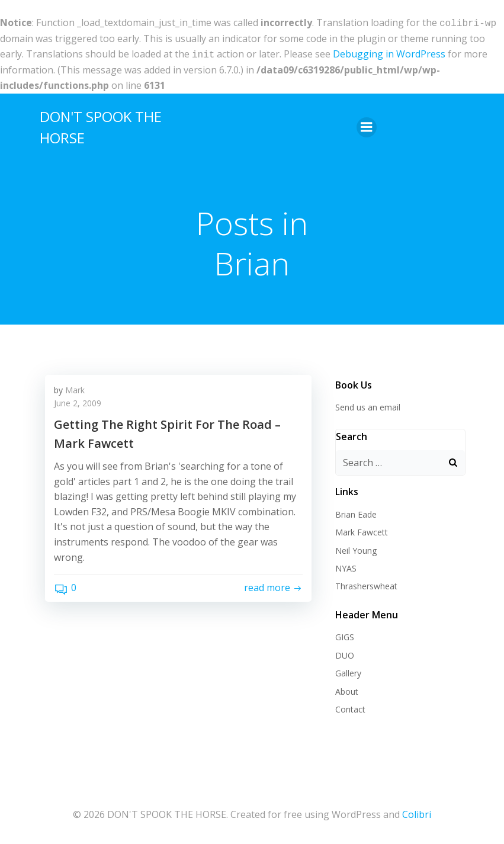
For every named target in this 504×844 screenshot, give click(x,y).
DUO (345, 653)
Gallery (348, 671)
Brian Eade (356, 512)
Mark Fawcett (362, 530)
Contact (350, 707)
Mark (75, 388)
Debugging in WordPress (389, 53)
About (347, 689)
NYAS (346, 566)
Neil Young (356, 548)
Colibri (417, 812)
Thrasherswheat (366, 584)
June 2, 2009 (78, 401)
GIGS (345, 635)
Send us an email (368, 405)
